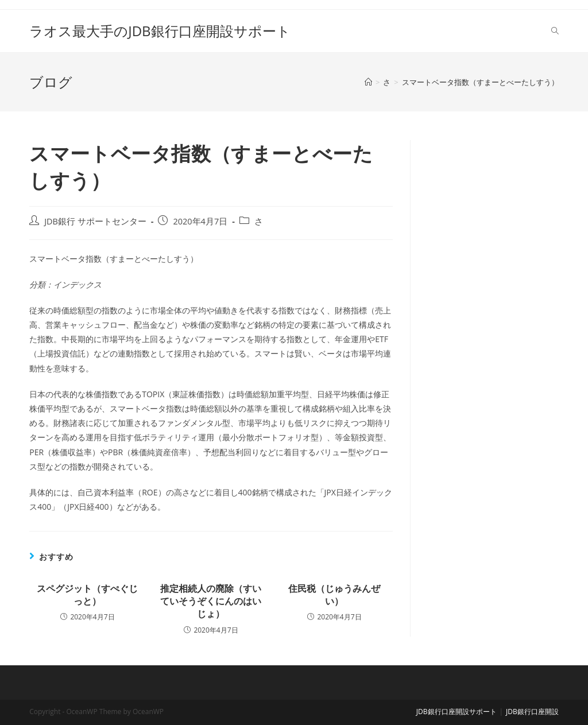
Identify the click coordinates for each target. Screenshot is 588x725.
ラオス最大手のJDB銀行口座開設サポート (160, 31)
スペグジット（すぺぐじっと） (87, 595)
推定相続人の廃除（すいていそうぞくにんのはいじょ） (211, 601)
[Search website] (555, 31)
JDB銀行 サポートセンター (95, 221)
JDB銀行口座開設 (532, 712)
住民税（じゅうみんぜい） (334, 595)
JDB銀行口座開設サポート (457, 712)
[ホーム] (368, 82)
